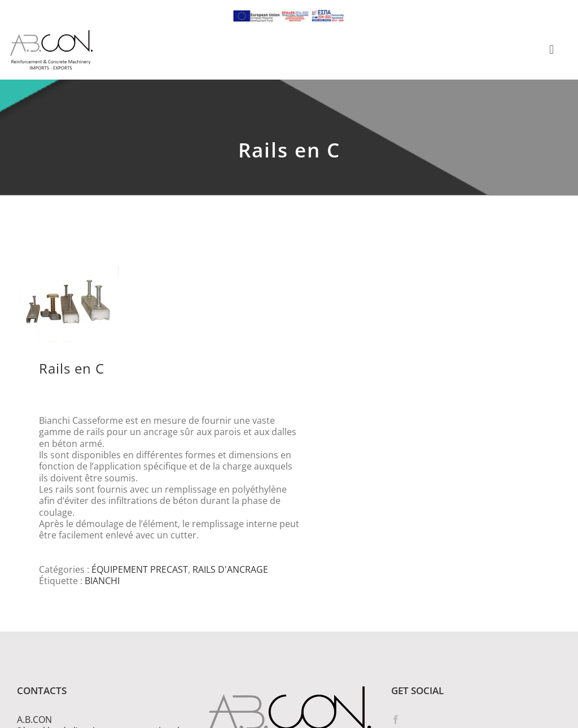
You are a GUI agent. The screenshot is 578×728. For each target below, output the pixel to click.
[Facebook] (396, 720)
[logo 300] (51, 33)
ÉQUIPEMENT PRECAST (140, 569)
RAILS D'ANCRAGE (230, 569)
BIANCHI (102, 581)
